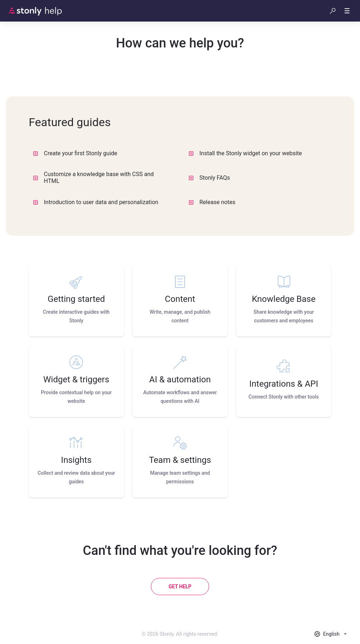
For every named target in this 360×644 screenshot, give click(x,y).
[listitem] (76, 300)
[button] (333, 11)
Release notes (212, 202)
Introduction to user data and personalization (96, 202)
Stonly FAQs (209, 178)
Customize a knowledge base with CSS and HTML (93, 178)
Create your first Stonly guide (75, 153)
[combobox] (331, 634)
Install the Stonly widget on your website (245, 153)
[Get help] (180, 586)
